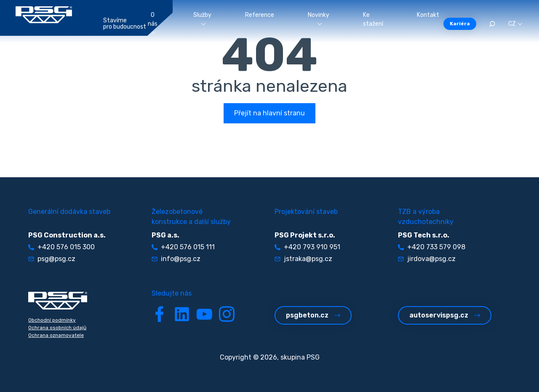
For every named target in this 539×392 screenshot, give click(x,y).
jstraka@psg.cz (303, 259)
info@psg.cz (176, 259)
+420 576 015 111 (183, 247)
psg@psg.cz (52, 259)
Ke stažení (373, 19)
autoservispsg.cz (445, 315)
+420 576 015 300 (61, 247)
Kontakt (428, 15)
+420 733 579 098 (432, 247)
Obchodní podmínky (52, 320)
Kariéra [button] (460, 24)
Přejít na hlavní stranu (269, 113)
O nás (153, 23)
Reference (260, 15)
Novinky (319, 18)
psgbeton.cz (313, 315)
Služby (202, 18)
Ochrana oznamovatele (56, 335)
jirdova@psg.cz (427, 259)
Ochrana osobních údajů (57, 328)
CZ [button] (515, 24)
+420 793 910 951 (307, 247)
